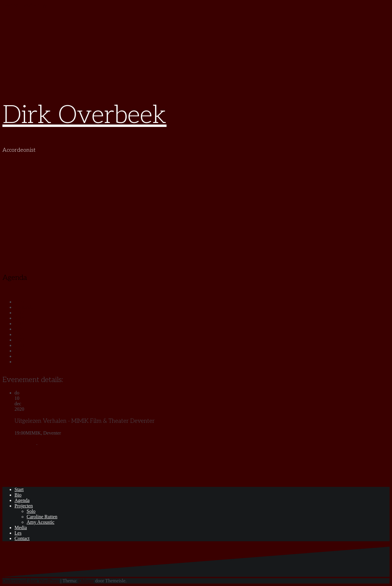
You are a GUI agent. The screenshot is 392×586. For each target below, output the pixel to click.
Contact (22, 538)
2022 (19, 340)
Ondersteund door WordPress (31, 581)
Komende (24, 307)
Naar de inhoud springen (26, 5)
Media (21, 528)
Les (18, 533)
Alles (20, 302)
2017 (19, 313)
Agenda (22, 500)
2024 (19, 351)
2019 (19, 324)
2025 (19, 356)
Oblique (86, 581)
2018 (19, 318)
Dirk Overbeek (84, 115)
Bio (18, 495)
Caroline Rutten (42, 517)
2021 (19, 334)
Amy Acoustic (40, 522)
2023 (19, 345)
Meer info (25, 444)
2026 (19, 362)
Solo (31, 511)
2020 (19, 329)
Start (19, 489)
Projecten (24, 506)
